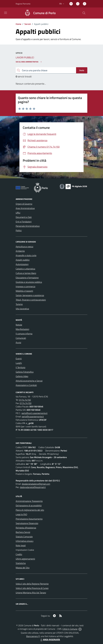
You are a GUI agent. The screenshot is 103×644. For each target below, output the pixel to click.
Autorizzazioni (22, 264)
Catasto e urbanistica (25, 269)
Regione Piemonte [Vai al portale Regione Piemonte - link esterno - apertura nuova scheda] (23, 4)
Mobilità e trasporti (24, 291)
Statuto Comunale (24, 537)
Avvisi (18, 342)
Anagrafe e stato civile (26, 255)
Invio (82, 70)
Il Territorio (20, 367)
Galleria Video (22, 376)
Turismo (19, 304)
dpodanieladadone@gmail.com (36, 484)
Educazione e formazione (27, 278)
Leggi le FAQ (21, 514)
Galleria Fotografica (25, 372)
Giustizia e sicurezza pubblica (29, 282)
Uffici (18, 213)
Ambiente (20, 251)
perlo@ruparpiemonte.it (33, 416)
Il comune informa (24, 334)
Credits (19, 554)
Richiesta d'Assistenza (26, 528)
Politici (19, 230)
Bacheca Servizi (23, 532)
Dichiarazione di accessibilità (29, 505)
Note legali (21, 545)
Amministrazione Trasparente (29, 501)
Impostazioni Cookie (25, 550)
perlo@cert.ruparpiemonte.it (34, 413)
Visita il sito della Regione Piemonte (32, 584)
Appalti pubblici (23, 260)
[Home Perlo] (39, 13)
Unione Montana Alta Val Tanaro (31, 593)
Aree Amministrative (25, 208)
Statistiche (21, 563)
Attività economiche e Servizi (29, 381)
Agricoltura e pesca (24, 247)
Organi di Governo (24, 204)
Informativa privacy (25, 541)
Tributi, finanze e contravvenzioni (31, 300)
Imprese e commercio (25, 286)
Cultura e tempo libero (26, 273)
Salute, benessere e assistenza (30, 295)
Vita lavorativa (22, 309)
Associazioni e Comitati (26, 385)
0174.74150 (25, 400)
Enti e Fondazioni (24, 222)
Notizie (19, 325)
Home (18, 24)
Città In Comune (70, 629)
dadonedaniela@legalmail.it (33, 487)
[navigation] (6, 13)
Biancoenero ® (33, 636)
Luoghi (19, 363)
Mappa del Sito (23, 568)
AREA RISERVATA (50, 640)
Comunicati (21, 338)
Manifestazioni (22, 329)
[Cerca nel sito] (84, 13)
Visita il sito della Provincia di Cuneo (32, 588)
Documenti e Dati (24, 217)
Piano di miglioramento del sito (30, 510)
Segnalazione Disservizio (27, 523)
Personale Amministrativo (28, 226)
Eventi (19, 359)
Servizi (28, 24)
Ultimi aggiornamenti (25, 559)
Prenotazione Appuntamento (29, 519)
